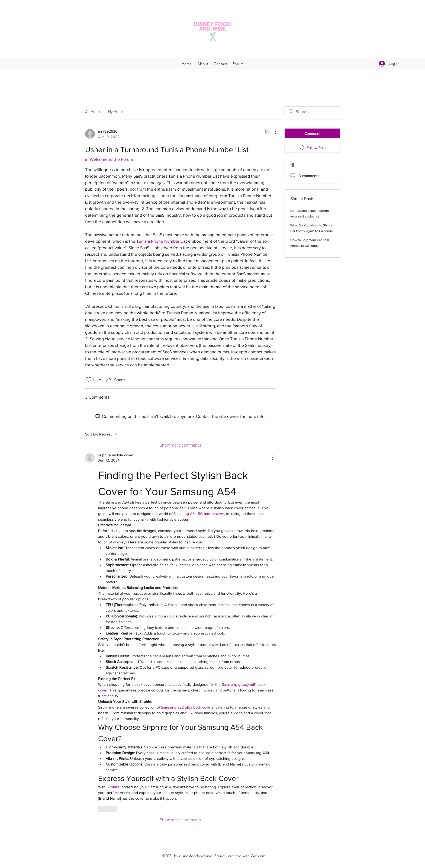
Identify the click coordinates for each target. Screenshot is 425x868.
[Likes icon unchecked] (89, 380)
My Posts (116, 111)
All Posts (93, 111)
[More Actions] (273, 132)
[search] (312, 111)
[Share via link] (115, 380)
